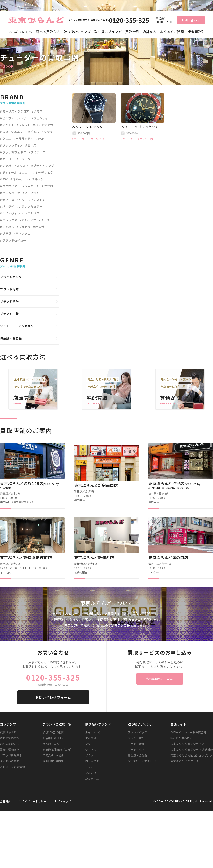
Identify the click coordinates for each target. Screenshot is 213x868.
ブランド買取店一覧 (57, 724)
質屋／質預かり (10, 750)
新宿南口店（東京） (55, 738)
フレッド (25, 125)
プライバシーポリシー (33, 801)
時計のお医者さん (181, 738)
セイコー (8, 159)
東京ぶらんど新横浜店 (94, 557)
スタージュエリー (14, 132)
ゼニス (32, 145)
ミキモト (8, 125)
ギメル (35, 132)
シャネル (8, 227)
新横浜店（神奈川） (55, 755)
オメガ (40, 227)
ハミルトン (36, 179)
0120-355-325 (129, 20)
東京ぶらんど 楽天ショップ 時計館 (192, 750)
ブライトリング (44, 166)
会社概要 (5, 801)
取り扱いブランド (108, 32)
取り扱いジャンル (77, 32)
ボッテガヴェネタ (14, 152)
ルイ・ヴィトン (13, 213)
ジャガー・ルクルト (16, 166)
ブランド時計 (98, 139)
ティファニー (24, 234)
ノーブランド (33, 193)
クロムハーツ (11, 193)
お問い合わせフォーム (53, 697)
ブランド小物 (9, 314)
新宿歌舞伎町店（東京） (58, 750)
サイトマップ (63, 801)
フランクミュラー (31, 206)
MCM (41, 138)
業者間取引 (196, 32)
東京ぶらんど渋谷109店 (29, 485)
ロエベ (26, 172)
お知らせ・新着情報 (12, 767)
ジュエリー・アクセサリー (18, 326)
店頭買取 (24, 398)
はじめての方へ (20, 32)
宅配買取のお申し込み (160, 679)
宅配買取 (97, 398)
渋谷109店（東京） (54, 732)
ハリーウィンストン (32, 200)
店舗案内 (149, 32)
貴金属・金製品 (11, 338)
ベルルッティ (24, 138)
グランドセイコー (14, 240)
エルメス (33, 213)
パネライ (8, 206)
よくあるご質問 (172, 32)
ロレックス (10, 220)
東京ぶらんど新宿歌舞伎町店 (26, 557)
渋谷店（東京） (52, 744)
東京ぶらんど (8, 732)
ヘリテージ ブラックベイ (140, 127)
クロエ (7, 138)
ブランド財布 (9, 289)
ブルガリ (25, 227)
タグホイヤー (11, 186)
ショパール (32, 186)
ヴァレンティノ (13, 145)
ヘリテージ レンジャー (89, 127)
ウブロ (49, 186)
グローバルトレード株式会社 (188, 732)
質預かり (171, 398)
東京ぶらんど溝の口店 (168, 557)
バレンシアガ (44, 125)
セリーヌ (8, 200)
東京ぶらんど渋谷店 (174, 485)
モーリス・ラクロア (16, 111)
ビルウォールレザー (16, 118)
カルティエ (29, 220)
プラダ (7, 234)
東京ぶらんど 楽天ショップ (187, 744)
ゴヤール (18, 179)
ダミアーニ (38, 152)
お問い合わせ (191, 20)
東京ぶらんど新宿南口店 (96, 485)
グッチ (45, 220)
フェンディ (41, 118)
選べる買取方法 (48, 32)
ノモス (38, 111)
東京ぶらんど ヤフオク (184, 761)
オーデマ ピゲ (44, 172)
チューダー (80, 139)
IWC (5, 179)
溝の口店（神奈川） (55, 761)
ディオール (10, 172)
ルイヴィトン (93, 732)
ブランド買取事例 (11, 755)
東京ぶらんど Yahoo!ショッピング (191, 755)
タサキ (48, 132)
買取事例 (132, 32)
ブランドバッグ (11, 277)
